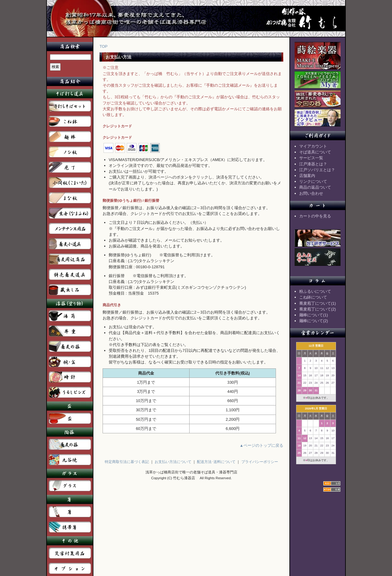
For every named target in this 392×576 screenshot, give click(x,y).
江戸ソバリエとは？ (317, 170)
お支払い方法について (173, 462)
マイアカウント (313, 146)
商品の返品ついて (315, 187)
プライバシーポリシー (260, 462)
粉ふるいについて (315, 291)
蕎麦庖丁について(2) (318, 309)
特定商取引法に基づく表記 (127, 462)
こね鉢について (313, 297)
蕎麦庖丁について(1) (318, 303)
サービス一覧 (311, 158)
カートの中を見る (315, 216)
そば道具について (315, 152)
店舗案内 (307, 176)
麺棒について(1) (314, 315)
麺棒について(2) (314, 321)
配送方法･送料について (216, 462)
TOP (104, 46)
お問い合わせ (311, 193)
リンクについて (313, 181)
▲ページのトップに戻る (261, 445)
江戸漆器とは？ (313, 164)
